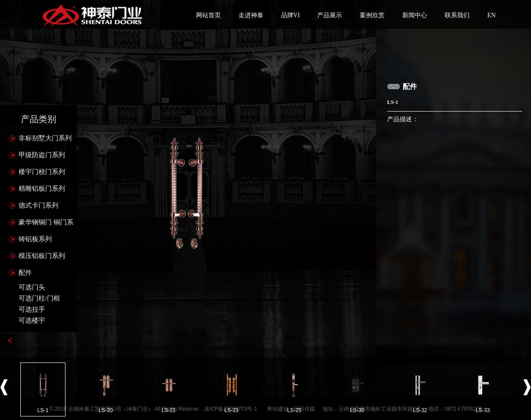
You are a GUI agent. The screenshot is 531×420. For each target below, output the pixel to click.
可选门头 (32, 287)
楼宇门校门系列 (42, 172)
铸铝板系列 (35, 239)
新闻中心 (415, 15)
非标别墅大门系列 (45, 138)
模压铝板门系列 (42, 256)
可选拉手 (32, 309)
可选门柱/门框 (39, 298)
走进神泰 (251, 15)
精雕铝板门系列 (42, 189)
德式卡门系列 (38, 205)
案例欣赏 (372, 15)
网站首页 (208, 15)
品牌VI (291, 15)
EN (491, 15)
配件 (25, 273)
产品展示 (330, 15)
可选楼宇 (32, 320)
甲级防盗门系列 (42, 155)
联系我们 (457, 15)
